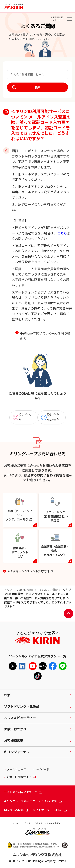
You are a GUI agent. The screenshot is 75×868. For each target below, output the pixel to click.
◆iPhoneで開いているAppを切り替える (45, 336)
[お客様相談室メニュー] (69, 19)
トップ (8, 590)
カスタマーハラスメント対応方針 (30, 572)
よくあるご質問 (48, 590)
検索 (38, 88)
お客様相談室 (25, 590)
